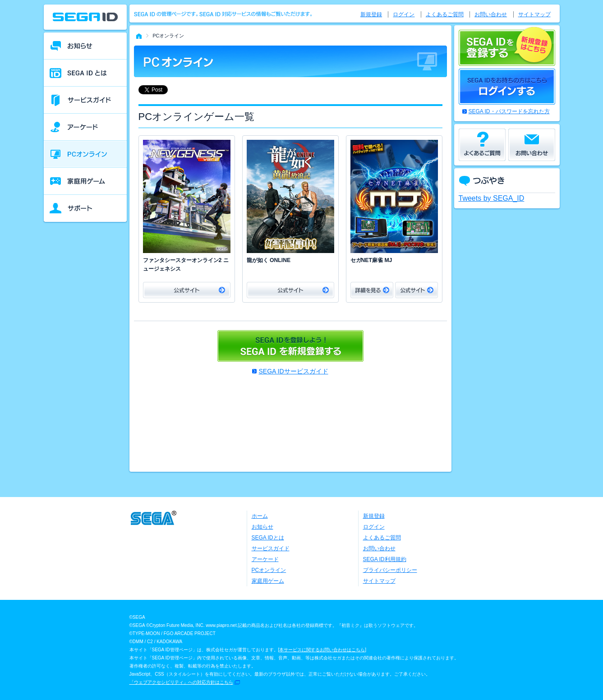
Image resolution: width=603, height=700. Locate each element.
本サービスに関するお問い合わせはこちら (322, 650)
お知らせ (262, 527)
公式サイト (187, 290)
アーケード (265, 559)
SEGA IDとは (268, 538)
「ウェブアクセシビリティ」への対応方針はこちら (181, 682)
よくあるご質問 (445, 14)
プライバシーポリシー (390, 570)
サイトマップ (534, 14)
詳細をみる (372, 290)
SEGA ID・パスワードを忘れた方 (509, 111)
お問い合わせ (491, 14)
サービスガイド (271, 548)
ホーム (260, 516)
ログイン (404, 14)
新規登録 (371, 14)
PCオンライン (269, 570)
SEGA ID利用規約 (385, 559)
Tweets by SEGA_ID (492, 198)
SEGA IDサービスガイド (293, 371)
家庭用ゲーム (268, 581)
